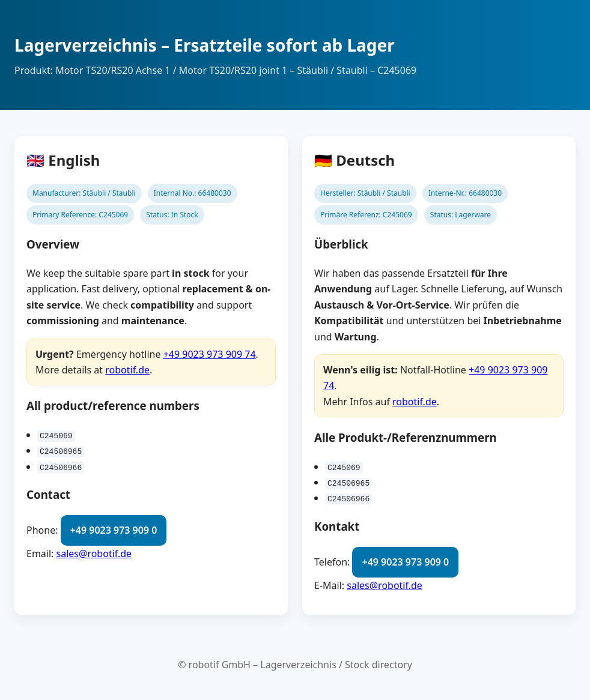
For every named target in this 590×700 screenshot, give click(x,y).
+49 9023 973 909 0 (114, 530)
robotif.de (127, 370)
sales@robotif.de (94, 554)
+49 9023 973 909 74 (210, 354)
